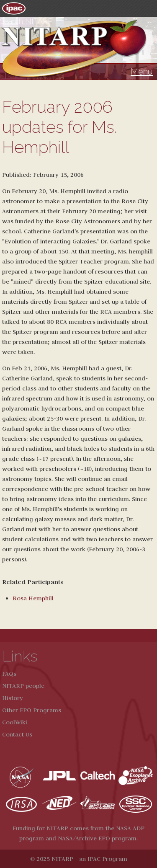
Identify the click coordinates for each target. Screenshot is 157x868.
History (13, 698)
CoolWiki (15, 722)
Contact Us (17, 734)
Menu (142, 72)
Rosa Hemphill (33, 598)
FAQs (9, 674)
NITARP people (23, 686)
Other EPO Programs (32, 710)
